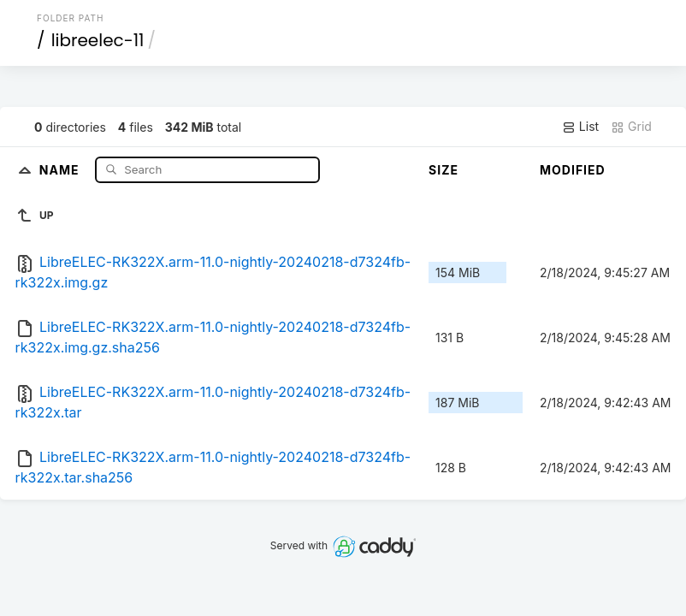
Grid (631, 127)
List (580, 127)
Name (61, 169)
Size (444, 170)
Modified (573, 170)
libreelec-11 (98, 40)
